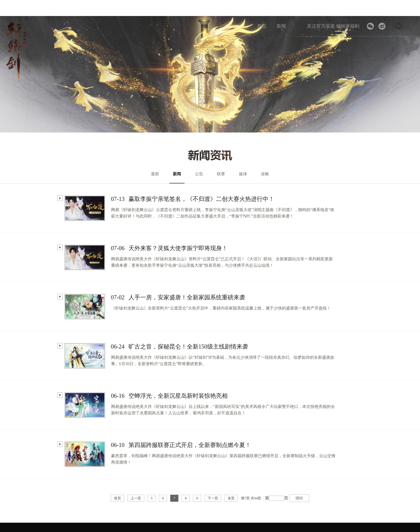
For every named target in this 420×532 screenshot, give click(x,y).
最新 (155, 174)
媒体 (243, 174)
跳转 (299, 498)
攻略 (265, 174)
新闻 (281, 26)
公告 (199, 174)
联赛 (221, 174)
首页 (262, 26)
